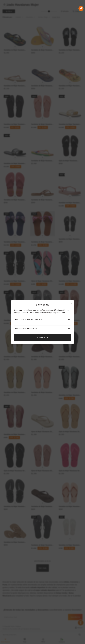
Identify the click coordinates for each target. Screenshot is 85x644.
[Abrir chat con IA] (81, 9)
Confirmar (43, 338)
